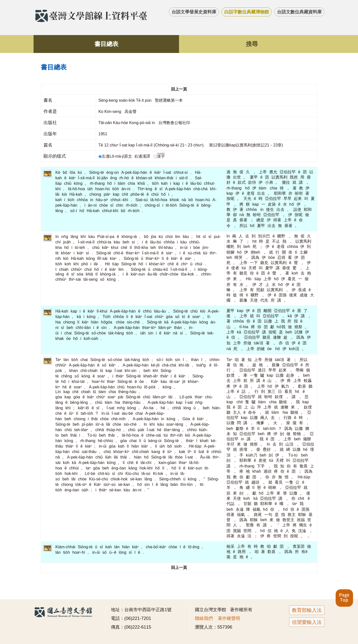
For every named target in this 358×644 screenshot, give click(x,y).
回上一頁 (179, 89)
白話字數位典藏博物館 (247, 12)
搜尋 (252, 44)
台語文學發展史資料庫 (194, 12)
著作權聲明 (229, 618)
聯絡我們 (204, 618)
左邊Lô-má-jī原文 (116, 156)
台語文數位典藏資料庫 (299, 12)
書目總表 (106, 44)
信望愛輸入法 (307, 622)
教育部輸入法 (307, 610)
